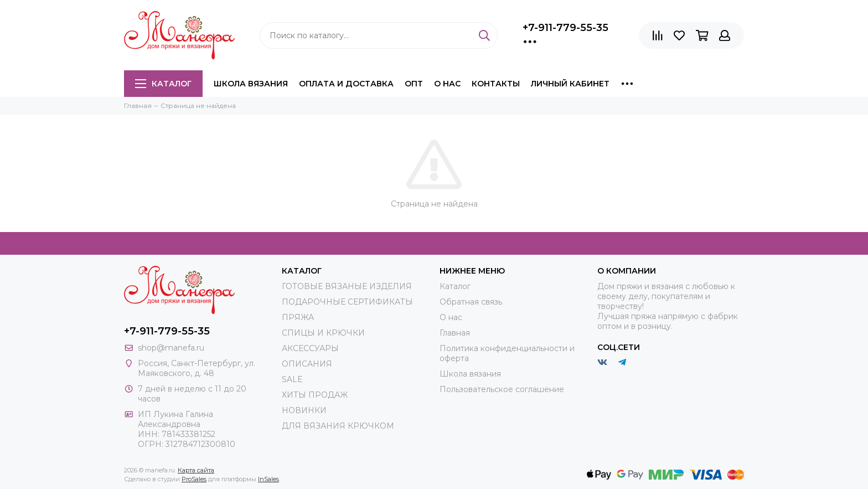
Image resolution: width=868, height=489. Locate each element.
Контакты (496, 84)
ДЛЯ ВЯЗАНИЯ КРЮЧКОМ (338, 426)
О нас (447, 84)
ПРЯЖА (298, 317)
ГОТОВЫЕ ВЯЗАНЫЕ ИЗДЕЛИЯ (347, 286)
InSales (268, 479)
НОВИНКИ (304, 410)
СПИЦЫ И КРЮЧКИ (323, 333)
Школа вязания (251, 84)
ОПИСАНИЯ (307, 364)
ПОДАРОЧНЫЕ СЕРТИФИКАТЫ (347, 302)
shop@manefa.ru (171, 348)
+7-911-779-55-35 (565, 28)
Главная (455, 333)
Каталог (163, 84)
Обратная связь (471, 302)
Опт (414, 84)
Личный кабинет (570, 84)
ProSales (194, 479)
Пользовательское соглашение (502, 389)
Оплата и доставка (346, 84)
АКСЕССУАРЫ (310, 348)
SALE (292, 379)
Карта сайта (196, 470)
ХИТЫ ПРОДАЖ (315, 395)
